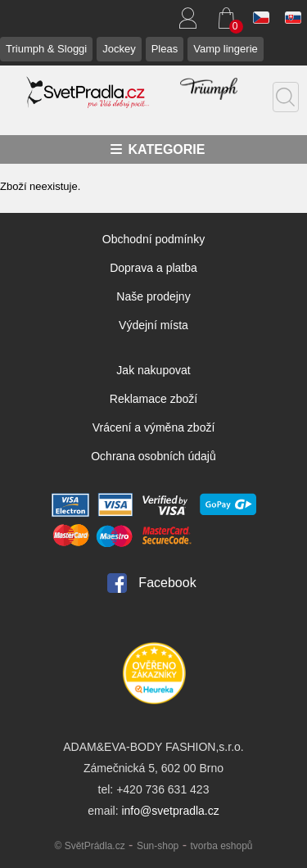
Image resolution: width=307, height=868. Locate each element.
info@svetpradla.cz (170, 811)
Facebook (167, 583)
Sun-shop (158, 846)
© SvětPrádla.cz (89, 846)
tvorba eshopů (221, 846)
